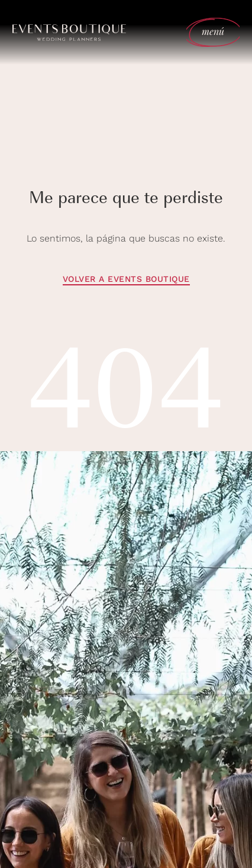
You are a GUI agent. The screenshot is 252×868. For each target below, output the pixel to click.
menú (213, 31)
